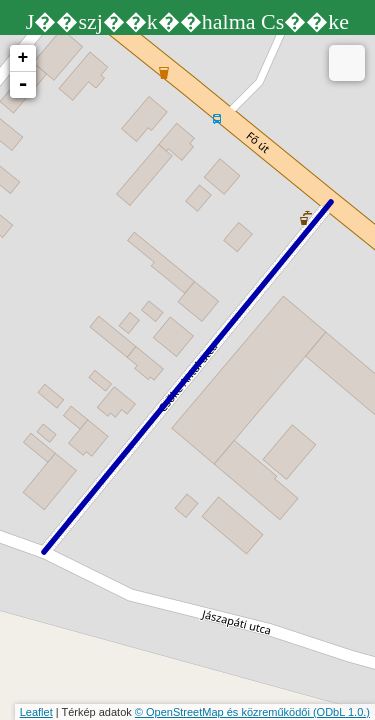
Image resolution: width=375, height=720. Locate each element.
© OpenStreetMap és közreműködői (224, 712)
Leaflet (36, 712)
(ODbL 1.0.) (341, 712)
